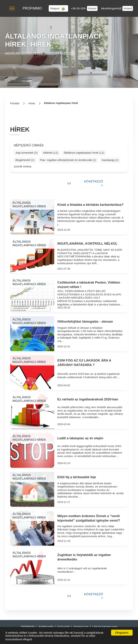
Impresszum (81, 627)
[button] (12, 8)
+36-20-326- (79, 8)
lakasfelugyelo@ (112, 8)
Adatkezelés (46, 627)
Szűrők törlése (23, 166)
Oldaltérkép (28, 627)
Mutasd (92, 8)
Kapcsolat (64, 627)
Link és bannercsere (105, 627)
